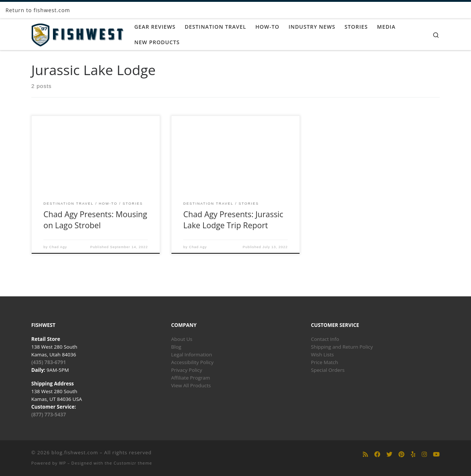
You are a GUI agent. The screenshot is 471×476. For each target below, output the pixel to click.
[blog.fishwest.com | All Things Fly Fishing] (77, 33)
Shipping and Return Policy (342, 347)
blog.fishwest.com (75, 452)
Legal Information (192, 355)
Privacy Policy (187, 370)
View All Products (191, 385)
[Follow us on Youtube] (436, 454)
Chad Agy (58, 247)
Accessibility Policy (192, 362)
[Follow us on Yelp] (413, 454)
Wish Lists (322, 355)
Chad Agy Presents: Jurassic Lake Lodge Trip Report (233, 220)
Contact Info (325, 339)
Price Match (325, 362)
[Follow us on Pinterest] (401, 454)
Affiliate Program (191, 378)
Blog (176, 347)
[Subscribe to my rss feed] (365, 454)
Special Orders (328, 370)
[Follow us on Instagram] (424, 454)
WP (62, 463)
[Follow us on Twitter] (389, 454)
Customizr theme (133, 463)
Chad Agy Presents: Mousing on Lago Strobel (95, 220)
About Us (182, 339)
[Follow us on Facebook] (377, 454)
